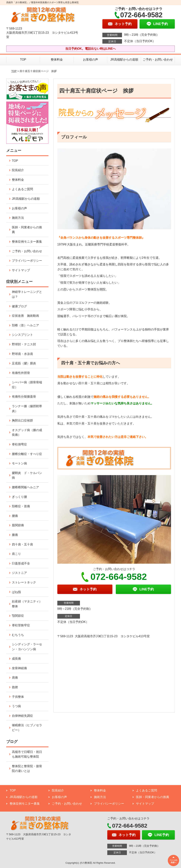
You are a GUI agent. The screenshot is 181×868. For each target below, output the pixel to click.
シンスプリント (22, 335)
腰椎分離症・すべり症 (27, 454)
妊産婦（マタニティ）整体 (27, 604)
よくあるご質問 (22, 189)
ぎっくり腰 (19, 497)
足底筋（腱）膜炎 (24, 363)
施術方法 (18, 218)
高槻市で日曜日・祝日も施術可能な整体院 (27, 754)
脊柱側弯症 (19, 444)
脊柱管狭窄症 (21, 625)
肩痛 (15, 678)
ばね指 (16, 592)
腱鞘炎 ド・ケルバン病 (27, 475)
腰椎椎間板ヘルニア (25, 487)
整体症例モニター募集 (27, 242)
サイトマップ (21, 270)
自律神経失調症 (22, 716)
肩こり (16, 554)
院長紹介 (18, 170)
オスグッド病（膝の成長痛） (27, 432)
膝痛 (15, 535)
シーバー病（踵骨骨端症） (27, 385)
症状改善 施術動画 (25, 316)
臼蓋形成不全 (21, 563)
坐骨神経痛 (19, 668)
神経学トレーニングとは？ (27, 294)
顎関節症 (18, 616)
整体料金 (57, 60)
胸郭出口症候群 (22, 420)
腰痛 (15, 516)
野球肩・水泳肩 (22, 354)
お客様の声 (90, 60)
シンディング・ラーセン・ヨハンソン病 (27, 647)
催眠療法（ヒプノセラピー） (27, 728)
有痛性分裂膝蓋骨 (24, 397)
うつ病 (16, 706)
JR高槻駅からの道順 (124, 60)
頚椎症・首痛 (21, 506)
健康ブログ (19, 306)
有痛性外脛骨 (21, 373)
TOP (23, 60)
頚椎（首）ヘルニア (25, 325)
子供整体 (18, 697)
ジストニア (19, 573)
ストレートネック (24, 582)
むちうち (18, 635)
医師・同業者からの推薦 (27, 230)
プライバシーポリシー (27, 261)
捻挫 (15, 687)
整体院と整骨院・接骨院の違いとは (27, 769)
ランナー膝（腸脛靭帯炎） (27, 409)
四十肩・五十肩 (22, 544)
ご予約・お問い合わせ (158, 60)
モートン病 (19, 463)
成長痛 (16, 659)
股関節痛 (18, 525)
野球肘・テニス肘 (24, 344)
